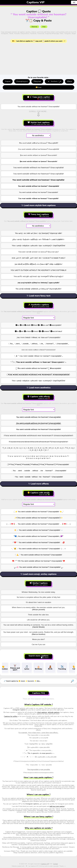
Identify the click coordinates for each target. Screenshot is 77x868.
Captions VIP (36, 2)
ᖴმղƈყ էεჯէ (37, 81)
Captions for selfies (11, 716)
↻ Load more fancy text (39, 296)
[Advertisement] (38, 59)
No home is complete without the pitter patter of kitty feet (38, 597)
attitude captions (54, 712)
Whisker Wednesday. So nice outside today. (38, 592)
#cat (44, 27)
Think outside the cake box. (38, 615)
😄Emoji (38, 87)
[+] (74, 2)
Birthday (38, 668)
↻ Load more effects (39, 484)
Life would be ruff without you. (38, 620)
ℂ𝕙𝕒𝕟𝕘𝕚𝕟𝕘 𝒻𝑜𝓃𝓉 (22, 81)
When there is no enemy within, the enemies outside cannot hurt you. (38, 607)
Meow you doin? (38, 639)
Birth (50, 668)
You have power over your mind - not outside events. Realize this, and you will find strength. (39, 632)
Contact (55, 864)
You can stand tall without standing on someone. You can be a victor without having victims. (38, 625)
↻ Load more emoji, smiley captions (38, 574)
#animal (34, 27)
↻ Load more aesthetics (39, 388)
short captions (42, 712)
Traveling (62, 668)
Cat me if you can (38, 644)
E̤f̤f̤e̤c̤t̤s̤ (70, 81)
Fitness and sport (15, 668)
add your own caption (57, 806)
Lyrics (27, 668)
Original (8, 81)
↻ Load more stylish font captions (39, 205)
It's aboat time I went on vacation (38, 602)
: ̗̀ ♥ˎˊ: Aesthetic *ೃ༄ (54, 81)
